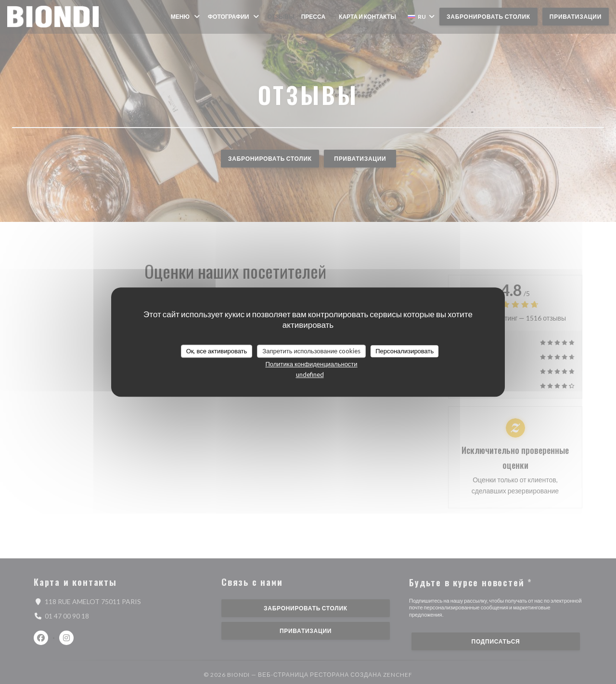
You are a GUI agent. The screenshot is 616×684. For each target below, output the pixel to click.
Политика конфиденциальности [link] (311, 364)
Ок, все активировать (217, 351)
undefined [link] (310, 374)
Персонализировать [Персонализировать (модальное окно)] (404, 351)
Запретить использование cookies (311, 351)
